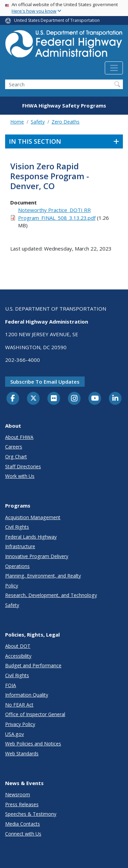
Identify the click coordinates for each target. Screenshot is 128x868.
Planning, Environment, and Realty (43, 576)
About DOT (18, 646)
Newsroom (18, 794)
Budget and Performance (33, 665)
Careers (14, 447)
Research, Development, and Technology (51, 595)
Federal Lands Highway (31, 537)
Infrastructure (20, 546)
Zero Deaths (66, 122)
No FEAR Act (19, 705)
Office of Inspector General (35, 714)
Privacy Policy (20, 724)
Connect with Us (23, 834)
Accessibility (18, 656)
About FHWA (19, 437)
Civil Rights (17, 527)
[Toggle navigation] (114, 68)
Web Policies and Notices (33, 744)
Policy (12, 586)
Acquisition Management (33, 517)
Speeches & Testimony (31, 814)
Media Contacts (23, 824)
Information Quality (27, 695)
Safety (38, 122)
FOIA (11, 685)
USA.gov (15, 734)
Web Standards (22, 753)
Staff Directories (23, 466)
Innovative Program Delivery (37, 556)
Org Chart (16, 457)
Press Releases (22, 804)
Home (17, 122)
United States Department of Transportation (57, 20)
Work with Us (20, 476)
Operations (17, 566)
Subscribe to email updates (45, 382)
